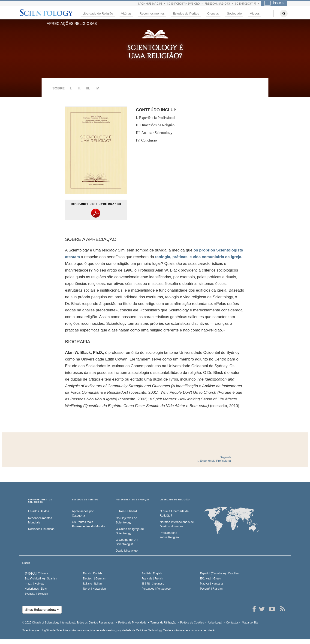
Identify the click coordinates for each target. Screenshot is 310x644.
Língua (26, 563)
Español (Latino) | (41, 579)
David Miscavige (127, 551)
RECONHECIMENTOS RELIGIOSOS (40, 501)
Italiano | (92, 584)
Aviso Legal (215, 623)
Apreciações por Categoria (83, 513)
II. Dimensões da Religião (155, 125)
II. (79, 88)
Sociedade (234, 13)
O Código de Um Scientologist (127, 542)
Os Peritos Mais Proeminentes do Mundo (88, 524)
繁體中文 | (36, 573)
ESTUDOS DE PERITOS (85, 500)
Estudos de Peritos (186, 13)
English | (152, 573)
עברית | (34, 584)
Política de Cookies (192, 623)
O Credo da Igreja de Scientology (130, 531)
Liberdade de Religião (98, 13)
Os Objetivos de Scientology (127, 520)
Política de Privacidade (132, 623)
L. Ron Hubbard (126, 511)
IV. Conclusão (146, 140)
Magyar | (212, 584)
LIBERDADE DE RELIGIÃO (175, 500)
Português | (156, 589)
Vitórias (126, 13)
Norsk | (95, 589)
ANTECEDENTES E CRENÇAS (133, 500)
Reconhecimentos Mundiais (40, 520)
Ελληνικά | (211, 579)
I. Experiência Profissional (156, 118)
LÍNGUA (273, 3)
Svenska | (36, 594)
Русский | (211, 589)
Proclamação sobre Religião (169, 535)
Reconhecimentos (152, 13)
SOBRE (59, 88)
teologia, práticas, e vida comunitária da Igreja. (199, 257)
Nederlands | (37, 589)
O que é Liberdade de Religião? (174, 513)
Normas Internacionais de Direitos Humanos (177, 524)
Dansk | (92, 573)
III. (88, 88)
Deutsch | (94, 579)
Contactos (232, 623)
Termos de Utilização (163, 623)
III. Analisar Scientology (154, 133)
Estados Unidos (39, 511)
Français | (152, 579)
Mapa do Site (250, 623)
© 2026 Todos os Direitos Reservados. (68, 623)
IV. (98, 88)
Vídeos (255, 13)
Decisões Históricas (41, 529)
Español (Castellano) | (219, 573)
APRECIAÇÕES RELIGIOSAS (72, 24)
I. (71, 88)
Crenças (213, 13)
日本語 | (153, 584)
